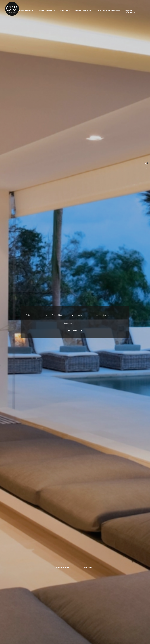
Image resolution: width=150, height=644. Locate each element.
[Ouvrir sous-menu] (135, 12)
